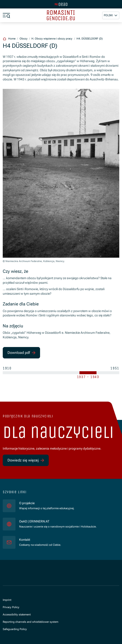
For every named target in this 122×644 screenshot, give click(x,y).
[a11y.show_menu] (6, 15)
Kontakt (25, 540)
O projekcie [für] (27, 503)
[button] (111, 15)
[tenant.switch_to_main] (61, 4)
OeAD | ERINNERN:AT (58, 521)
